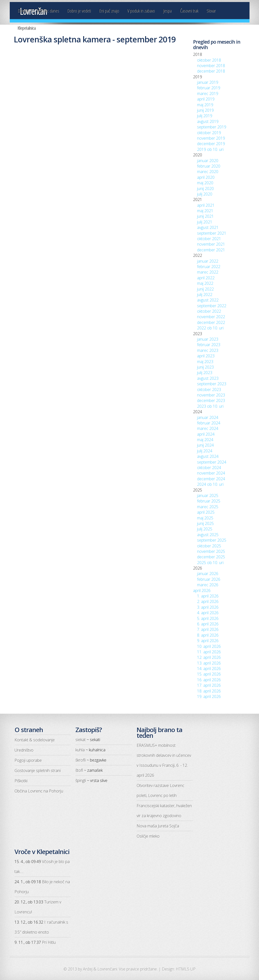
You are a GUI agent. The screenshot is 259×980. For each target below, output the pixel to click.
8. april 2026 (208, 635)
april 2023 (206, 356)
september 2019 (212, 127)
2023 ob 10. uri (210, 406)
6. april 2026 (208, 624)
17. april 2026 (209, 685)
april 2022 (206, 278)
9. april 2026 (208, 641)
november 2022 (211, 317)
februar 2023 (209, 345)
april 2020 (206, 177)
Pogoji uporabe (28, 760)
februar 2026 (209, 579)
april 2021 (206, 205)
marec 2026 (208, 585)
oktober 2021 (209, 239)
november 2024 (211, 473)
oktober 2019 (209, 133)
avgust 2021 (208, 227)
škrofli (81, 760)
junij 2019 (205, 110)
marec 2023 (208, 350)
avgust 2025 (208, 535)
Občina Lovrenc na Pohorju (39, 791)
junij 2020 (205, 189)
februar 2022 (209, 267)
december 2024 (211, 479)
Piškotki (21, 781)
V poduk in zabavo (141, 11)
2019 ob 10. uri (210, 149)
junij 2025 (205, 523)
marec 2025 (208, 507)
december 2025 (211, 557)
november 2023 (211, 395)
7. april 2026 (208, 629)
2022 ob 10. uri (210, 328)
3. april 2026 (208, 607)
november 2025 (211, 551)
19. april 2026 (209, 696)
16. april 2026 (209, 680)
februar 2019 (209, 88)
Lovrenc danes (48, 11)
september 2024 (212, 462)
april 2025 (206, 512)
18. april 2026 (209, 691)
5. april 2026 (208, 618)
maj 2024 (205, 440)
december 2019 (211, 144)
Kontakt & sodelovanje (35, 740)
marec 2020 (208, 172)
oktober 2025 (209, 546)
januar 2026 (208, 574)
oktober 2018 (209, 60)
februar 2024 (209, 423)
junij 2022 (205, 289)
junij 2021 (205, 216)
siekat (81, 740)
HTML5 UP (186, 969)
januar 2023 (208, 339)
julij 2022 (205, 294)
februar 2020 (209, 166)
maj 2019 (205, 105)
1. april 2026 (208, 596)
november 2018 (211, 66)
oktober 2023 (209, 390)
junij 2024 (205, 445)
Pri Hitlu (49, 942)
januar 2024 (208, 417)
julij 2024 (205, 451)
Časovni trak (189, 11)
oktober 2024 (209, 468)
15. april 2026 (209, 674)
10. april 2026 (209, 646)
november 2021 (211, 244)
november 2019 (211, 138)
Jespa (167, 11)
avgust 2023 (208, 378)
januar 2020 (208, 161)
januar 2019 (208, 82)
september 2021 (212, 233)
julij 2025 (205, 529)
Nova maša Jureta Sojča (158, 826)
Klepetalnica (27, 28)
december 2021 (211, 250)
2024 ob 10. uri (210, 484)
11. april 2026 (209, 652)
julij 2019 (205, 116)
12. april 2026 (209, 657)
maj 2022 (205, 283)
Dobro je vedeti (79, 11)
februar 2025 (209, 501)
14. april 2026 (209, 669)
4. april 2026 (208, 613)
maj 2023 (205, 362)
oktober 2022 (209, 311)
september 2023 (212, 384)
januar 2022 (208, 261)
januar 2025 (208, 495)
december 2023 (211, 400)
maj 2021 (205, 211)
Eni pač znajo (109, 11)
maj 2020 (205, 183)
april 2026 (202, 590)
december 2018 (211, 71)
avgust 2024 (208, 456)
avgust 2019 (208, 121)
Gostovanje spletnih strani (38, 771)
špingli (81, 781)
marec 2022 (208, 272)
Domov (23, 11)
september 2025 (212, 540)
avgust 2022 (208, 300)
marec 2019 (208, 94)
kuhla (80, 750)
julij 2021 (205, 222)
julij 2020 (205, 194)
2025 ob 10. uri (210, 563)
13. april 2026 (209, 663)
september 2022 (212, 306)
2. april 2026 (208, 601)
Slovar (211, 11)
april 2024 (206, 434)
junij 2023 (205, 367)
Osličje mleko (148, 836)
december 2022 (211, 322)
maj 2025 (205, 518)
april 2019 (206, 99)
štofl (79, 770)
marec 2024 (208, 428)
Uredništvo (24, 750)
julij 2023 (205, 373)
